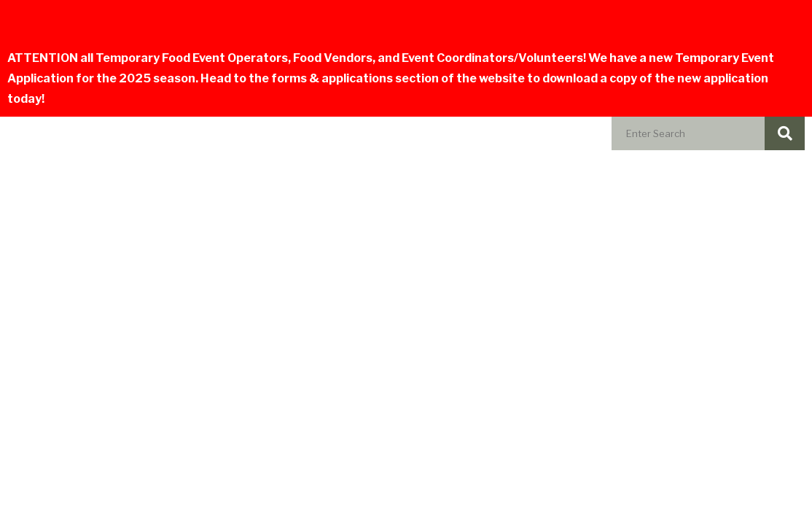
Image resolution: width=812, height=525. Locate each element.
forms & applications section (355, 78)
